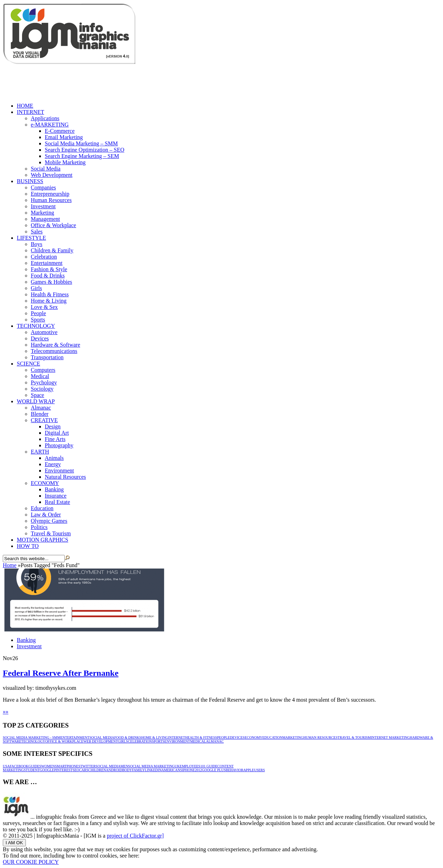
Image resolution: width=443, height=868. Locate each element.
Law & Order (46, 515)
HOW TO (28, 546)
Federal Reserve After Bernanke (61, 673)
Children (97, 770)
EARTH (40, 452)
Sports (38, 320)
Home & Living (49, 301)
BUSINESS (30, 181)
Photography (59, 445)
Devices (40, 338)
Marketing (42, 213)
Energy (53, 464)
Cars (84, 770)
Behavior (235, 770)
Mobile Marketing (65, 162)
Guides (35, 766)
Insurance (56, 496)
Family (139, 770)
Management (45, 219)
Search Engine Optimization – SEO (85, 150)
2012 (198, 770)
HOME (25, 106)
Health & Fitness (50, 294)
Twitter (88, 766)
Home (10, 565)
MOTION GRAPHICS (42, 540)
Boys (37, 244)
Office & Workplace (53, 225)
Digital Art (57, 433)
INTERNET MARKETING (390, 737)
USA (6, 766)
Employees (190, 766)
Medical (40, 376)
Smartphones (68, 766)
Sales (37, 232)
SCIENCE (28, 364)
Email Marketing (64, 137)
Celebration (44, 257)
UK (177, 766)
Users (259, 770)
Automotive (44, 332)
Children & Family (52, 250)
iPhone (189, 770)
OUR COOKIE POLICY (31, 862)
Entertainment (47, 263)
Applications (45, 118)
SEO (76, 770)
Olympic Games (49, 521)
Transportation (47, 357)
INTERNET (30, 112)
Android (114, 770)
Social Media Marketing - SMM (32, 737)
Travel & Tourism (51, 533)
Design (53, 426)
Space (37, 395)
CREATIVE (44, 420)
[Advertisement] (130, 81)
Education (42, 508)
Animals (54, 458)
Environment (59, 471)
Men (124, 766)
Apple (249, 770)
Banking (54, 489)
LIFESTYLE (31, 238)
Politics (39, 527)
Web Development (52, 175)
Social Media (46, 169)
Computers (43, 370)
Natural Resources (65, 477)
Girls (36, 288)
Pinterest (63, 770)
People (38, 313)
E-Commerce (60, 131)
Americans (172, 770)
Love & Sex (44, 307)
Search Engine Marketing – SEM (82, 156)
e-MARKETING (50, 125)
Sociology (42, 389)
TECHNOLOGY (36, 326)
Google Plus (214, 770)
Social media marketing (152, 766)
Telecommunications (54, 351)
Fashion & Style (49, 269)
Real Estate (57, 502)
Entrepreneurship (50, 194)
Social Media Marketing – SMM (81, 143)
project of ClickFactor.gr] (135, 836)
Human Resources (51, 200)
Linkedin (153, 770)
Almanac (41, 408)
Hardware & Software (55, 345)
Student (32, 770)
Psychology (44, 382)
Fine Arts (55, 439)
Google (47, 770)
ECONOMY (45, 483)
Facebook (19, 766)
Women (48, 766)
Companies (43, 187)
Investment (43, 206)
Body (127, 770)
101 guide (209, 766)
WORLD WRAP (36, 401)
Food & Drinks (48, 276)
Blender (40, 414)
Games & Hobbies (51, 282)
